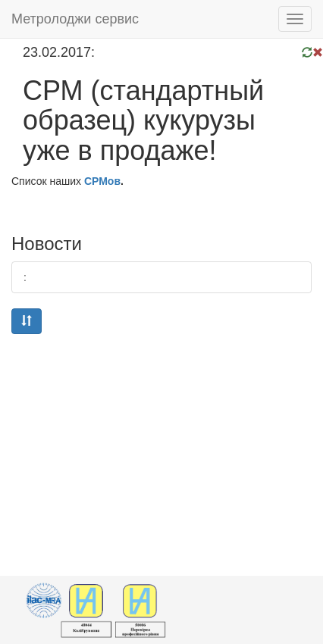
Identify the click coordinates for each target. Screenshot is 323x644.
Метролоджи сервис (75, 19)
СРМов (102, 181)
